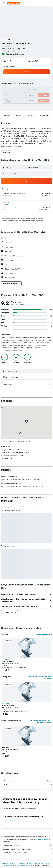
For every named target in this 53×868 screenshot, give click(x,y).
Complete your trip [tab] (11, 809)
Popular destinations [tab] (29, 809)
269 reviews (20, 54)
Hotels (14, 863)
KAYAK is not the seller (28, 845)
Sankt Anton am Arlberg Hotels (24, 865)
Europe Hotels (22, 863)
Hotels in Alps (8, 865)
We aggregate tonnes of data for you (28, 849)
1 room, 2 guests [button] (10, 66)
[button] (4, 3)
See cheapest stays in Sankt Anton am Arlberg (40, 677)
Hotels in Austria (33, 863)
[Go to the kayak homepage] (14, 3)
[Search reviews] (28, 371)
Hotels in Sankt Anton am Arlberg (16, 821)
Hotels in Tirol (45, 863)
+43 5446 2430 (8, 51)
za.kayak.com (6, 863)
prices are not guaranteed (43, 839)
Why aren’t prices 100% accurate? (28, 853)
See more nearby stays (44, 634)
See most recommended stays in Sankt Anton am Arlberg (41, 721)
